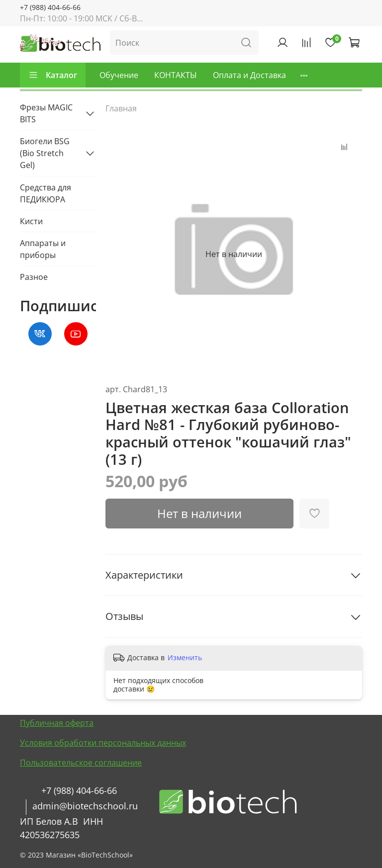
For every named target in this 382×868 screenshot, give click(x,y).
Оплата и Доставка (249, 75)
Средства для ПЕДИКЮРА (46, 193)
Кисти (31, 221)
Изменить (185, 658)
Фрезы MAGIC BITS (46, 113)
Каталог (53, 75)
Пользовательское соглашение (81, 763)
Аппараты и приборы (43, 249)
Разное (34, 277)
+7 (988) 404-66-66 (50, 7)
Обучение (119, 75)
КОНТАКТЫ (176, 75)
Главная (121, 108)
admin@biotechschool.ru (85, 806)
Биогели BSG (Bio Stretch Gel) (45, 153)
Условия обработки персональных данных (103, 743)
